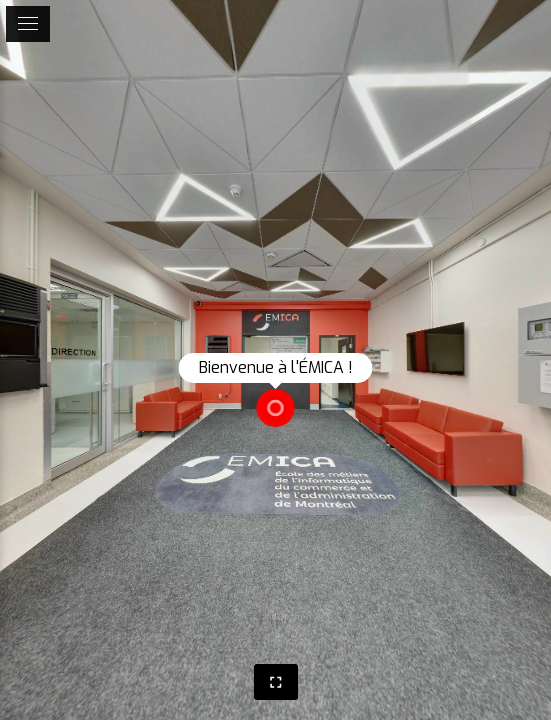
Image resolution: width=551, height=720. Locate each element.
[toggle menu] (28, 24)
